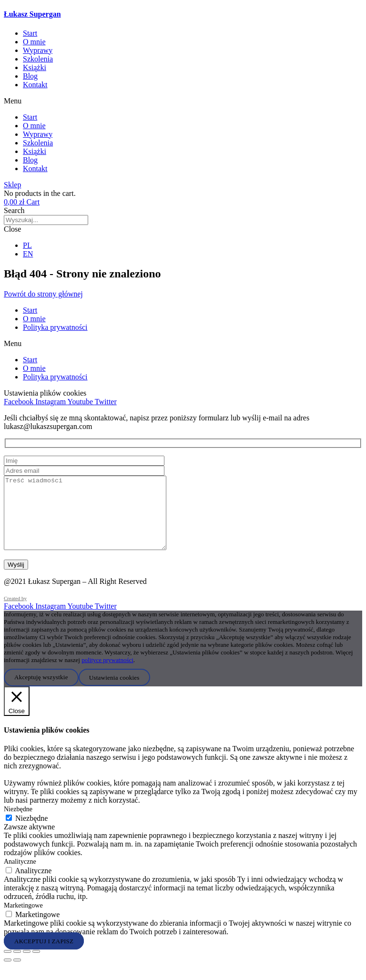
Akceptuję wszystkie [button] (41, 691)
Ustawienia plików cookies (45, 393)
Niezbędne (31, 832)
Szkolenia (38, 59)
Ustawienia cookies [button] (114, 691)
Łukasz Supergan (32, 14)
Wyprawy (38, 50)
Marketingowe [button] (23, 920)
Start (30, 33)
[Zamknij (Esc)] (36, 966)
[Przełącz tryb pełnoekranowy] (17, 966)
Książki (35, 67)
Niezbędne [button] (18, 823)
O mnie (34, 42)
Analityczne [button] (20, 876)
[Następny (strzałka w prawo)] (17, 974)
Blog (30, 76)
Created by (15, 612)
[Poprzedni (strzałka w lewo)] (8, 974)
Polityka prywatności (55, 327)
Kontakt (35, 85)
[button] (183, 101)
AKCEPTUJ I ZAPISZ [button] (44, 955)
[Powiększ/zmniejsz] (8, 966)
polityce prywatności (107, 674)
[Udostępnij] (27, 966)
